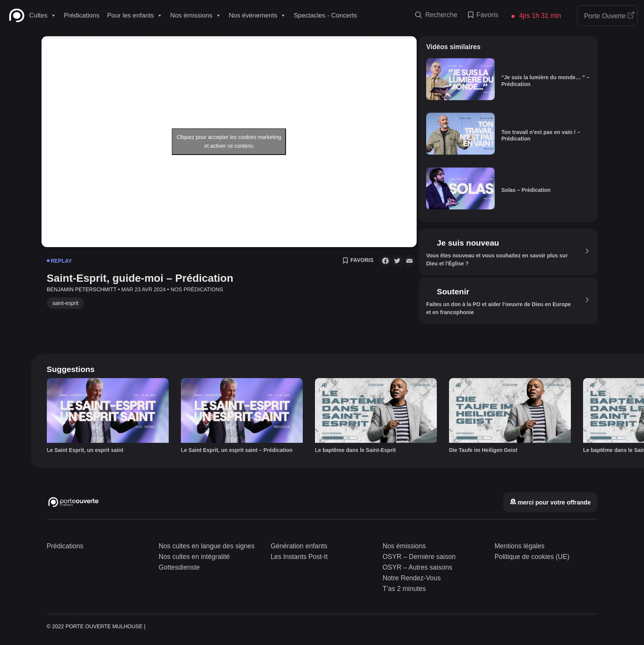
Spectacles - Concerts (325, 15)
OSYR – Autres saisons (418, 567)
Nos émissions (196, 16)
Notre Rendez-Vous (412, 578)
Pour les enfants (135, 16)
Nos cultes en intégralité (194, 557)
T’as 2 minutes (404, 589)
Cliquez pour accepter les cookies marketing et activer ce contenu (229, 141)
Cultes (43, 16)
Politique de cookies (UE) (532, 557)
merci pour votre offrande (550, 502)
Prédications (82, 15)
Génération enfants (299, 546)
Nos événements (258, 16)
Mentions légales (520, 546)
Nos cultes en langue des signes (207, 546)
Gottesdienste (179, 567)
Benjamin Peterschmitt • (83, 289)
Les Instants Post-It (299, 557)
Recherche (436, 16)
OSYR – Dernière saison (419, 557)
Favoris (483, 16)
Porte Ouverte (609, 16)
